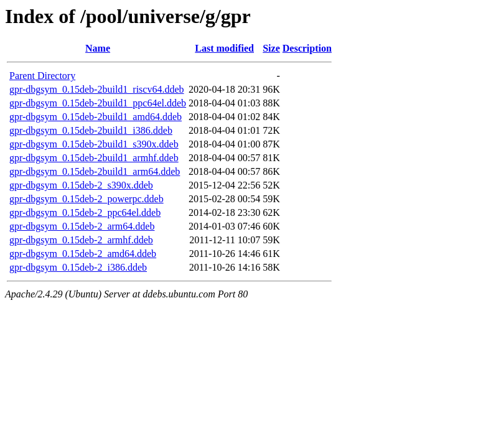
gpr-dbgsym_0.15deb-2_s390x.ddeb (81, 185)
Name (98, 48)
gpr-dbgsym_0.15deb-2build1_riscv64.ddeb (97, 89)
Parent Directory (42, 76)
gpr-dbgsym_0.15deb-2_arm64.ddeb (82, 226)
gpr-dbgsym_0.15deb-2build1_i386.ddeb (91, 130)
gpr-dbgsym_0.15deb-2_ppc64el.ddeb (85, 212)
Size (271, 48)
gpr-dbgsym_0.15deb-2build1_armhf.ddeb (94, 158)
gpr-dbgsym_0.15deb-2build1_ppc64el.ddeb (98, 103)
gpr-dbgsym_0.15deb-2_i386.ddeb (78, 267)
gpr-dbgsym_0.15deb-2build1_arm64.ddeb (95, 171)
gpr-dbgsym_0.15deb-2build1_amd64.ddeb (96, 117)
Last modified (224, 48)
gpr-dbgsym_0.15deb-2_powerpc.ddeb (87, 199)
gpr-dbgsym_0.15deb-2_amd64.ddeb (83, 254)
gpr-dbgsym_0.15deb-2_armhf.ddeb (81, 240)
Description (307, 48)
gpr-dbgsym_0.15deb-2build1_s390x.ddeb (94, 144)
